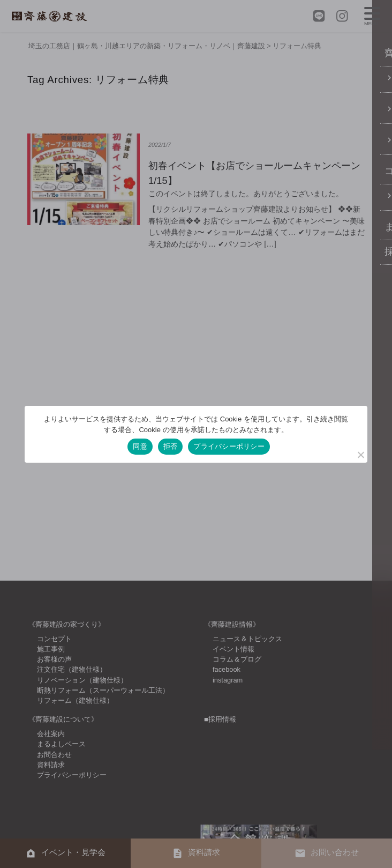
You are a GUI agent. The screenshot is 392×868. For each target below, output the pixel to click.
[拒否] (360, 455)
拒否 (171, 446)
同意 (140, 446)
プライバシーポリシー (229, 446)
